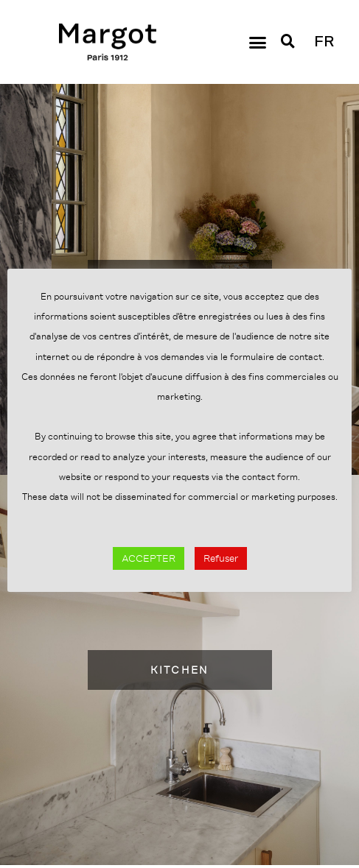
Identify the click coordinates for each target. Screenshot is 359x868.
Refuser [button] (221, 558)
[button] (258, 42)
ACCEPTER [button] (149, 558)
